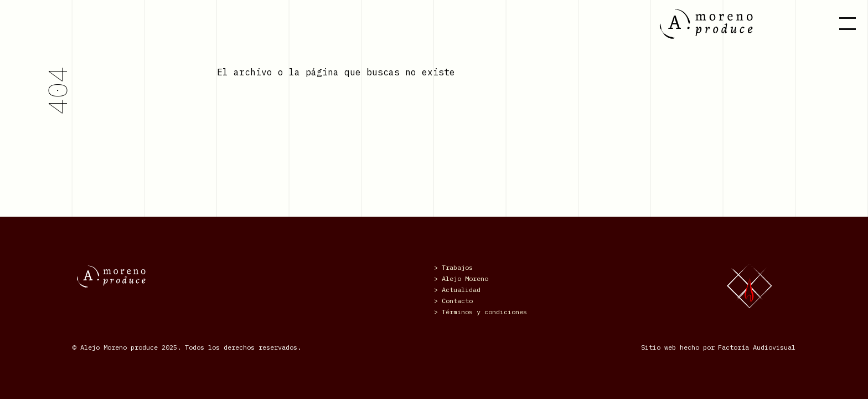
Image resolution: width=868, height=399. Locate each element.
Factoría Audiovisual (757, 347)
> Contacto (453, 301)
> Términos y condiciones (480, 312)
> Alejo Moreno (461, 278)
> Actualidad (457, 290)
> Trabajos (453, 267)
